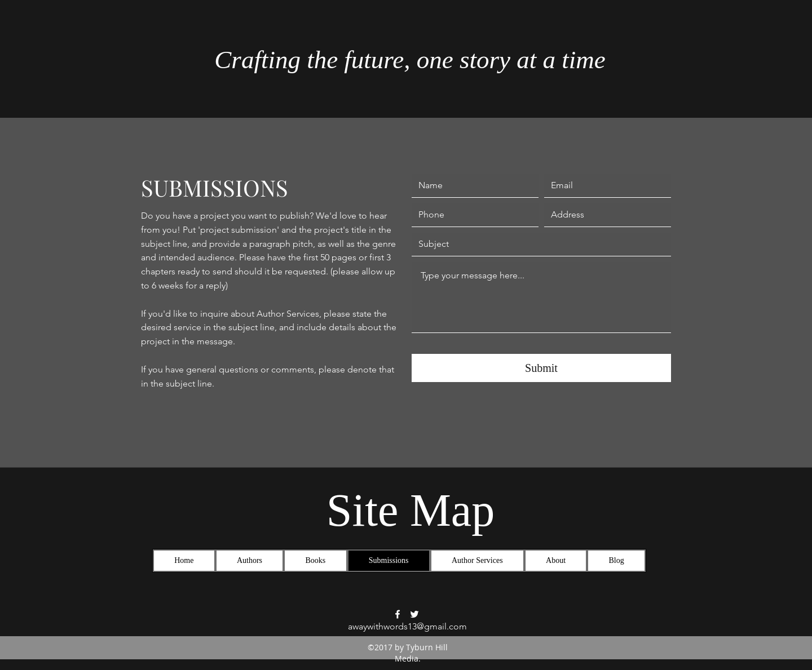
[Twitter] (414, 614)
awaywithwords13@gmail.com (407, 626)
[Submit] (541, 368)
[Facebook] (398, 614)
